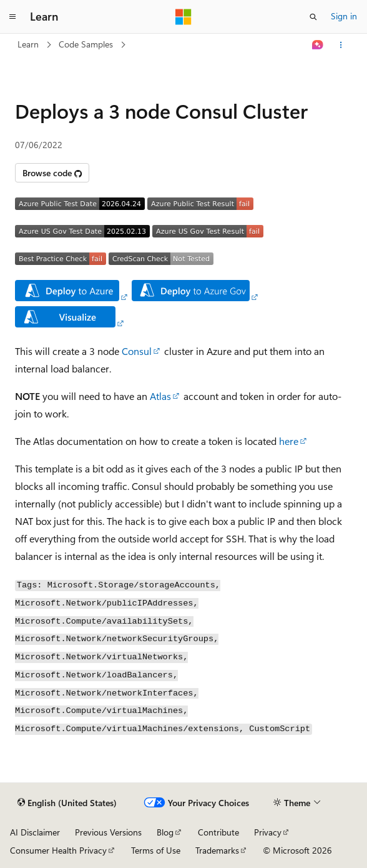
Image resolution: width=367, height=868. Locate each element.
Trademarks (217, 850)
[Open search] (313, 17)
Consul (137, 351)
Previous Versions (108, 832)
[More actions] (341, 45)
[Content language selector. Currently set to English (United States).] (67, 803)
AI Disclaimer (35, 832)
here (289, 441)
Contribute (218, 832)
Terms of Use (156, 850)
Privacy (268, 832)
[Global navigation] (12, 17)
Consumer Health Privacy (58, 850)
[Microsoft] (183, 17)
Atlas (160, 396)
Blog (165, 832)
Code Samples (86, 44)
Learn (28, 44)
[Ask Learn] (318, 45)
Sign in (344, 16)
